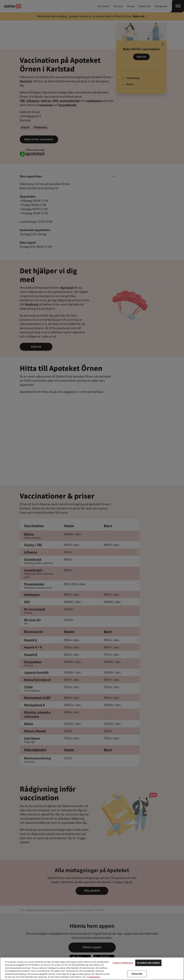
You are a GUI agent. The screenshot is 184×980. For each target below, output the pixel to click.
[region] (92, 969)
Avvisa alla (137, 974)
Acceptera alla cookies (148, 963)
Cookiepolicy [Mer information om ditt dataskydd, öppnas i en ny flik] (94, 977)
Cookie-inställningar (123, 963)
